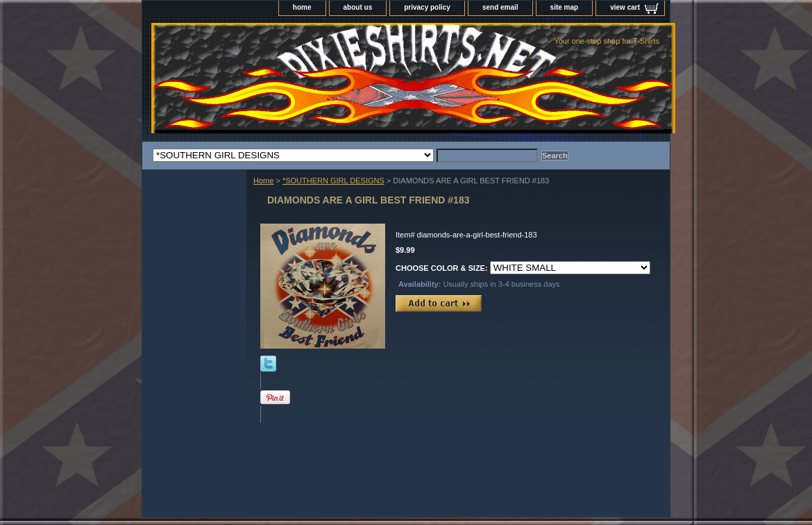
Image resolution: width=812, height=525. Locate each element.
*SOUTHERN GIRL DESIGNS (333, 181)
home (302, 7)
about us (358, 7)
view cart (625, 7)
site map (565, 7)
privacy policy (427, 7)
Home (263, 181)
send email (500, 7)
